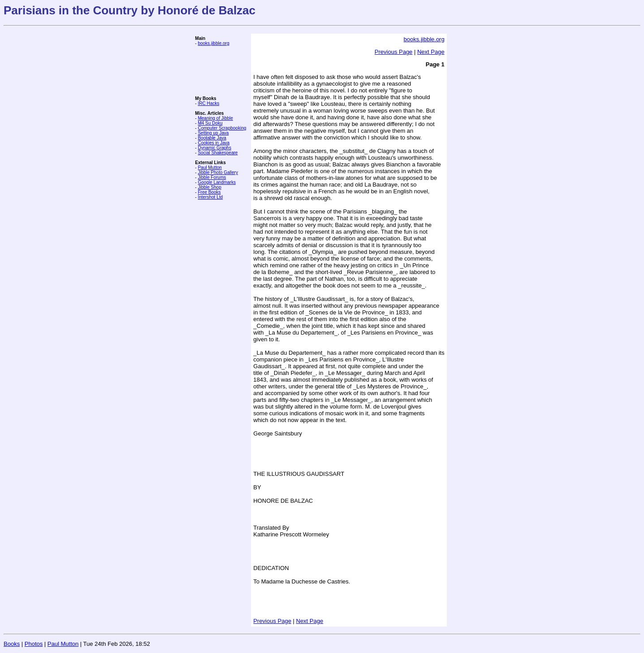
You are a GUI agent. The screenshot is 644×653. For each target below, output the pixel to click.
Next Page (431, 52)
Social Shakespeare (218, 153)
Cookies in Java (214, 143)
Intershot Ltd (210, 197)
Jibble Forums (212, 177)
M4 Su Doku (210, 123)
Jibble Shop (209, 187)
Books (12, 644)
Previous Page (394, 52)
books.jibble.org (213, 43)
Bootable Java (212, 138)
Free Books (209, 192)
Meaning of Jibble (215, 118)
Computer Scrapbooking (222, 128)
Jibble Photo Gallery (218, 172)
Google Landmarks (217, 182)
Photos (34, 644)
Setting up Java (213, 133)
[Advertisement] (222, 71)
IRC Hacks (208, 103)
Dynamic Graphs (214, 148)
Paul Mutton (210, 168)
